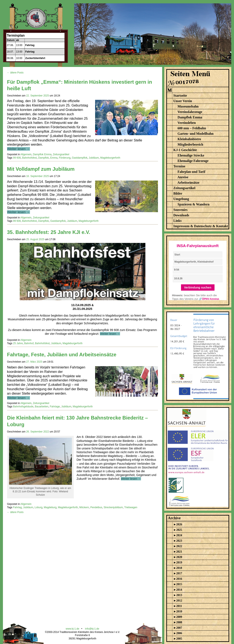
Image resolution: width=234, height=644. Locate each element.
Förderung (65, 158)
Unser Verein (183, 101)
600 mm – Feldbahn (192, 128)
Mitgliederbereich (190, 144)
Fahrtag (30, 45)
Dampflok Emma (42, 154)
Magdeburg (50, 507)
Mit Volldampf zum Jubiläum (41, 169)
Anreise (183, 177)
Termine (179, 166)
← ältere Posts (15, 73)
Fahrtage (55, 407)
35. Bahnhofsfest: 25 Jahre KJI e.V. (49, 232)
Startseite (180, 96)
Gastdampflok (80, 158)
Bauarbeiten (42, 407)
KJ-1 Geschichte (185, 150)
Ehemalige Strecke (191, 155)
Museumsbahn (188, 106)
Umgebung (181, 199)
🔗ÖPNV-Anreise (209, 299)
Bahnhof (29, 343)
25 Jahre (18, 343)
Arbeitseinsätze (188, 183)
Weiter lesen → (19, 149)
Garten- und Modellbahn (196, 134)
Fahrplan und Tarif (192, 172)
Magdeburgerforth (110, 158)
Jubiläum (94, 158)
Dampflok (43, 158)
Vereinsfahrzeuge (190, 112)
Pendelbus (96, 507)
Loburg (38, 507)
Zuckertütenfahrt (35, 58)
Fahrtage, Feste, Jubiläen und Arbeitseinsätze (62, 355)
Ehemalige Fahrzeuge (193, 161)
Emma (54, 158)
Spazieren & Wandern (194, 204)
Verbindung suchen (198, 287)
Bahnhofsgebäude (23, 407)
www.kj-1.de (73, 629)
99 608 (17, 158)
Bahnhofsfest (30, 158)
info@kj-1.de (92, 629)
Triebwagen (131, 507)
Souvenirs (181, 210)
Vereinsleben (187, 123)
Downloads (181, 215)
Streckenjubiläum (113, 507)
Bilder (178, 193)
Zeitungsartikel (61, 154)
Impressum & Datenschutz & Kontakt (201, 226)
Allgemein (26, 154)
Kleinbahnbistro (189, 139)
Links (178, 221)
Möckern (84, 507)
